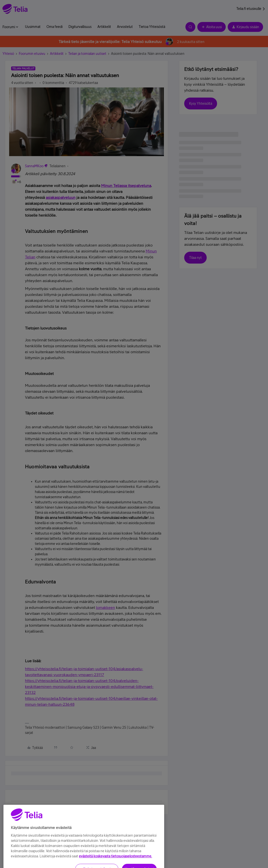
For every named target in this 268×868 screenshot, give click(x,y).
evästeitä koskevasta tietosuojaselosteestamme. (115, 866)
